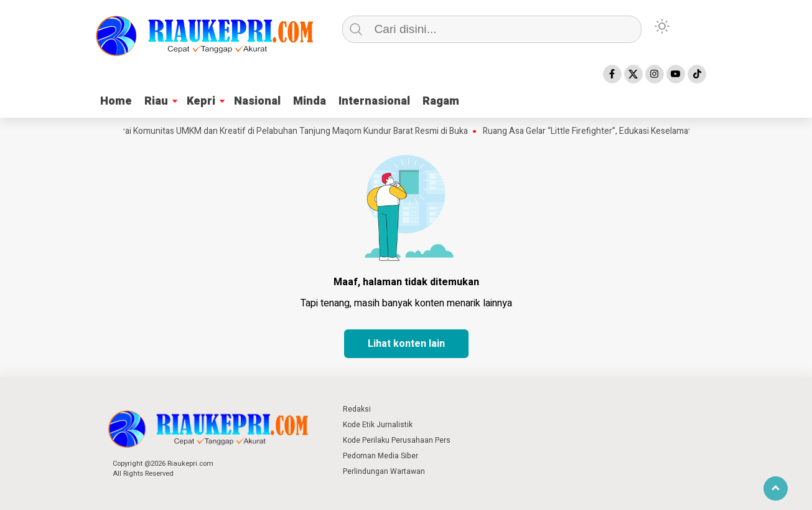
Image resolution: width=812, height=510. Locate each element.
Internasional (374, 101)
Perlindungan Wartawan (384, 471)
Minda (310, 101)
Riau (156, 101)
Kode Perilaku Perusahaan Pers (397, 440)
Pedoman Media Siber (380, 456)
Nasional (257, 101)
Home (116, 101)
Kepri (201, 101)
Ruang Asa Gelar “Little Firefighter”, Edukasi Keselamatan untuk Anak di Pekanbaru (645, 131)
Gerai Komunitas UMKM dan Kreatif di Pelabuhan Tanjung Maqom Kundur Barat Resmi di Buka (293, 131)
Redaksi (357, 409)
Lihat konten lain (406, 344)
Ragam (441, 101)
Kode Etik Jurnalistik (378, 425)
